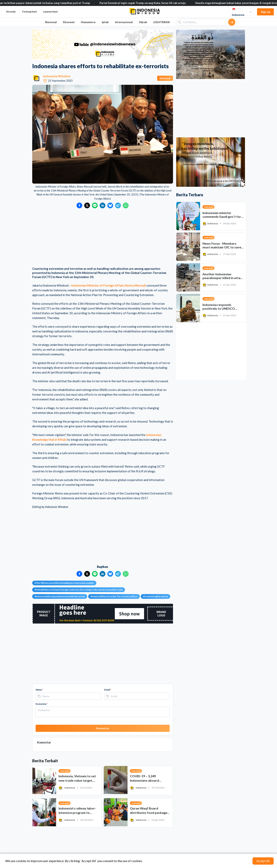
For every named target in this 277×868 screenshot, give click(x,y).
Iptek (105, 22)
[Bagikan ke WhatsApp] (126, 205)
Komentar (42, 704)
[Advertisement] (103, 238)
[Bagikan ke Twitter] (87, 205)
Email (108, 690)
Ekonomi (69, 22)
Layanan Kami (50, 12)
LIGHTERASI (162, 22)
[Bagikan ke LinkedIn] (103, 205)
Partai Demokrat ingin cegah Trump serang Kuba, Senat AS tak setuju (149, 3)
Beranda (11, 12)
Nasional (51, 22)
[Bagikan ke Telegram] (118, 205)
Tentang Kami (29, 12)
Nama (39, 690)
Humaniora (88, 22)
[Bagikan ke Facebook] (79, 205)
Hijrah (143, 22)
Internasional (124, 22)
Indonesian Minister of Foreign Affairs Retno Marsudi (109, 285)
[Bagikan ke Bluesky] (110, 205)
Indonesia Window (57, 76)
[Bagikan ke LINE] (95, 205)
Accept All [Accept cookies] (263, 861)
